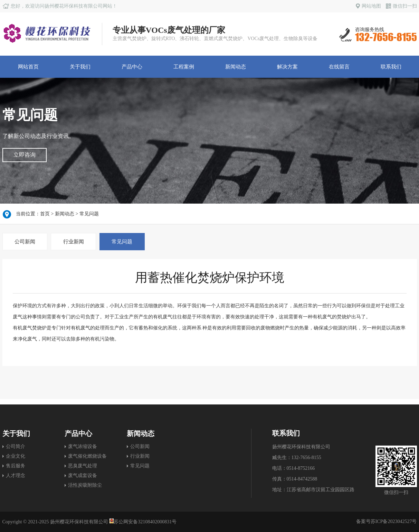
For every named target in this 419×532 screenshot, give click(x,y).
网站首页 (28, 67)
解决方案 (287, 67)
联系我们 (391, 67)
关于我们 (80, 67)
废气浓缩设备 (83, 446)
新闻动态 (236, 67)
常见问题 (89, 214)
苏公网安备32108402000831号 (143, 522)
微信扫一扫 (401, 6)
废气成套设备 (83, 475)
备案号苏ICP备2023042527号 (387, 521)
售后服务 (16, 466)
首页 (45, 214)
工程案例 (184, 67)
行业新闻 (74, 242)
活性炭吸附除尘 (85, 485)
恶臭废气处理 (83, 466)
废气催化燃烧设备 (87, 456)
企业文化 (16, 456)
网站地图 (368, 6)
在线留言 (339, 67)
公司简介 (16, 446)
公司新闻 (25, 242)
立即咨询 (25, 155)
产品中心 (132, 67)
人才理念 (16, 475)
